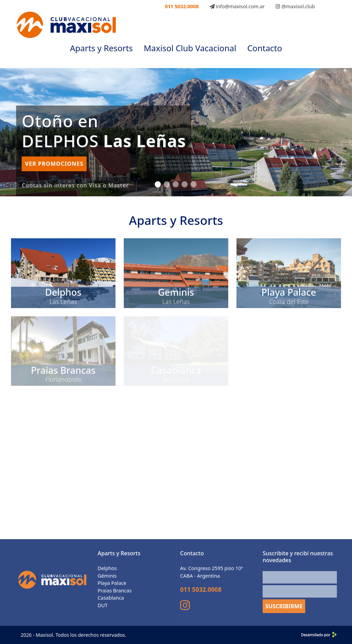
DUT (103, 605)
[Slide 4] (185, 184)
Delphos (107, 568)
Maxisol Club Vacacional (190, 48)
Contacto (265, 48)
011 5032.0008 (182, 6)
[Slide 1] (158, 184)
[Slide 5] (194, 184)
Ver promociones (54, 164)
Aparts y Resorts (101, 48)
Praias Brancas (115, 591)
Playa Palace (112, 583)
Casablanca (111, 598)
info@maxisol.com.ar (237, 6)
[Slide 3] (176, 184)
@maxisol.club (295, 6)
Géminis (107, 576)
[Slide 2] (167, 184)
